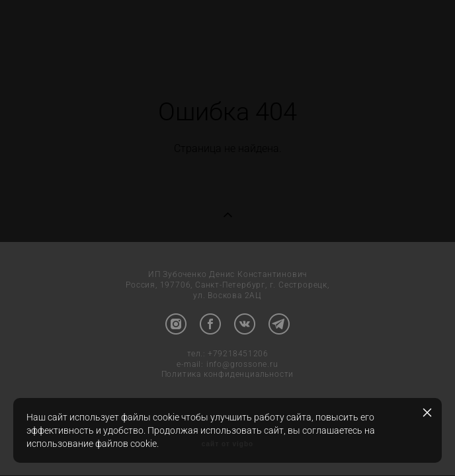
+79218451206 (238, 354)
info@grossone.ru (242, 365)
